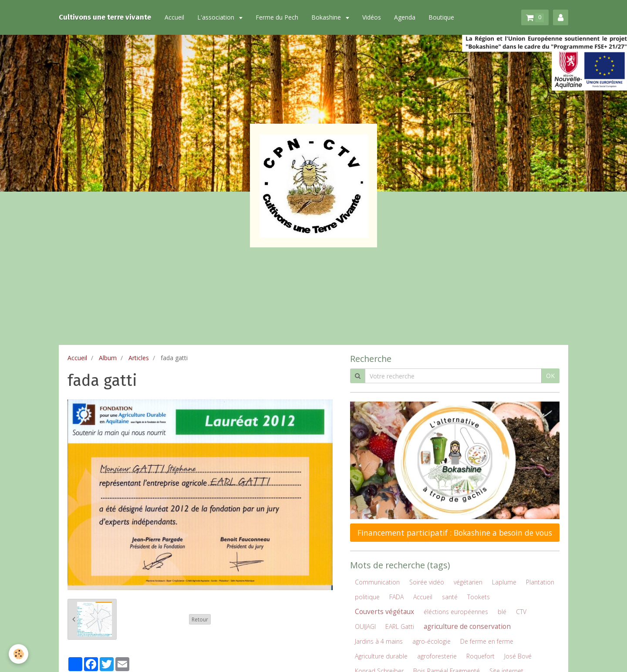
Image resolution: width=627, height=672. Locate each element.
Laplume (504, 582)
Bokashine (327, 17)
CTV (521, 612)
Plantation (540, 582)
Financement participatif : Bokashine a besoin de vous (455, 533)
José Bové (518, 656)
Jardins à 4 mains (379, 641)
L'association (217, 17)
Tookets (479, 597)
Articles (139, 358)
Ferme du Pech (277, 17)
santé (450, 597)
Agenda (405, 17)
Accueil (174, 17)
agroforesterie (437, 656)
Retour (200, 619)
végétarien (468, 582)
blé (502, 612)
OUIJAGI (365, 626)
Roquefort (480, 656)
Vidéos (372, 17)
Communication (377, 582)
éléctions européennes (456, 612)
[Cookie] (19, 654)
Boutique (441, 17)
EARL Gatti (400, 626)
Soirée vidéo (427, 582)
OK (550, 376)
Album (108, 358)
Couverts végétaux (384, 612)
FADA (396, 597)
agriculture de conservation (467, 626)
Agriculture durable (381, 656)
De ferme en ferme (487, 641)
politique (367, 597)
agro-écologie (431, 641)
